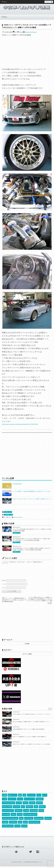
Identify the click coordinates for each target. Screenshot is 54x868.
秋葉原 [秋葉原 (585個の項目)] (4, 798)
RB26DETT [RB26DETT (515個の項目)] (29, 809)
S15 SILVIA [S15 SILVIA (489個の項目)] (16, 809)
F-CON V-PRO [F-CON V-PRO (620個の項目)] (29, 821)
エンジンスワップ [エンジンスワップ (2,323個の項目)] (29, 801)
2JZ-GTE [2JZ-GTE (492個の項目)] (17, 828)
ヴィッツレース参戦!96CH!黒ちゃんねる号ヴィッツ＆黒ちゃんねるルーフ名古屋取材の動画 (14, 602)
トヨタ (11, 515)
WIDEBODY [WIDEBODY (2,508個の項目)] (40, 801)
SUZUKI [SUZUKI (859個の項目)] (25, 805)
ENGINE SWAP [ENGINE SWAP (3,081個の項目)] (39, 821)
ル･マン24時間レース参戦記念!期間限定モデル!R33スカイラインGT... (32, 491)
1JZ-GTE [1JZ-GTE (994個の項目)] (24, 828)
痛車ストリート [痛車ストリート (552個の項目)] (12, 798)
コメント (5, 563)
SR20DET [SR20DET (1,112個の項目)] (39, 805)
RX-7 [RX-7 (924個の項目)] (23, 809)
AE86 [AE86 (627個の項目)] (20, 825)
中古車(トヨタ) (8, 512)
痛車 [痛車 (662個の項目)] (20, 798)
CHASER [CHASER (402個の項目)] (5, 825)
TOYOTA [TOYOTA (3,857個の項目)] (19, 805)
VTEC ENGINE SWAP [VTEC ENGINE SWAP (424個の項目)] (9, 805)
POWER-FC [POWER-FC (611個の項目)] (18, 813)
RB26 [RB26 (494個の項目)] (36, 809)
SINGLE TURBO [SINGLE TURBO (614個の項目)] (7, 809)
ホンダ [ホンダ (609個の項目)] (45, 798)
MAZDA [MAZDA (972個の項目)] (41, 813)
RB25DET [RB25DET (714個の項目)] (42, 809)
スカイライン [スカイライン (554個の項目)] (12, 801)
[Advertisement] (27, 455)
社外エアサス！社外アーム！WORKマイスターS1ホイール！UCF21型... (32, 746)
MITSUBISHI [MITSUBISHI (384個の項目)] (34, 813)
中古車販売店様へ (18, 484)
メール (4, 586)
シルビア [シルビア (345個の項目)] (20, 801)
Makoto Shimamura (31, 32)
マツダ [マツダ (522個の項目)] (39, 798)
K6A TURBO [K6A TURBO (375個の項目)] (6, 817)
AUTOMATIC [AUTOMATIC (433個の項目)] (13, 825)
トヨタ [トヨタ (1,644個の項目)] (5, 801)
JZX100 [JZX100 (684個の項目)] (13, 817)
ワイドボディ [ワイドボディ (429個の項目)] (31, 798)
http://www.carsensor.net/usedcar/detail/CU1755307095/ (20, 424)
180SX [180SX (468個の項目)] (25, 825)
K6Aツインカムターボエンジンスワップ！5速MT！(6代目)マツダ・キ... (32, 499)
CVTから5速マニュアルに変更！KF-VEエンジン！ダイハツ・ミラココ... (32, 716)
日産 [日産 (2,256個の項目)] (24, 798)
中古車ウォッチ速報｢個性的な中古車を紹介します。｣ (30, 864)
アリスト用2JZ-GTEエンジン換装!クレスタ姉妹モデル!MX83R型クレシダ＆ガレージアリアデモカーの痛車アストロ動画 (40, 603)
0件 (16, 32)
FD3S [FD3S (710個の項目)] (21, 821)
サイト (4, 590)
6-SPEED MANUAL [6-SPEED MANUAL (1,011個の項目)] (34, 825)
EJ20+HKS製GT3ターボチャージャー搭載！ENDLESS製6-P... (29, 731)
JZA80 (6, 515)
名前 (4, 583)
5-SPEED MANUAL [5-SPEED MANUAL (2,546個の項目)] (8, 828)
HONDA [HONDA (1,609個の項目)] (20, 817)
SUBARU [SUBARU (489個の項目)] (32, 805)
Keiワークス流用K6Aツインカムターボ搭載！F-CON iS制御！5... (30, 739)
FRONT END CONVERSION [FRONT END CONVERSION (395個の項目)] (10, 821)
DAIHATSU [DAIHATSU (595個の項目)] (48, 821)
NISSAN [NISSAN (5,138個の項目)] (26, 813)
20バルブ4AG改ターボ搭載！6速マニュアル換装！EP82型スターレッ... (31, 724)
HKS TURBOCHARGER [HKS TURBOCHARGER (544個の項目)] (30, 817)
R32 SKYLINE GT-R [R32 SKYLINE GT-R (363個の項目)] (8, 813)
